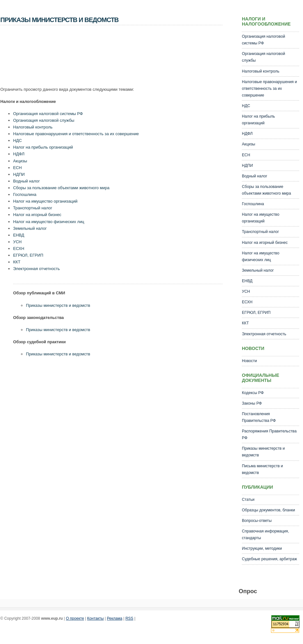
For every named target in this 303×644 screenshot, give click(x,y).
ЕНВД (19, 235)
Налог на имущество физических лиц (49, 222)
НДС (17, 140)
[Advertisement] (117, 58)
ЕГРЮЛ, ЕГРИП (28, 255)
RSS (129, 618)
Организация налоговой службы (44, 120)
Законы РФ (252, 403)
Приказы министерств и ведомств (58, 305)
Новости (249, 361)
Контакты (95, 618)
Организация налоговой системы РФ (48, 114)
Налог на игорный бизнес (37, 215)
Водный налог (26, 181)
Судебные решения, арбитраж (269, 559)
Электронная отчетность (36, 269)
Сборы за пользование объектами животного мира (61, 188)
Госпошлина (25, 194)
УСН (17, 242)
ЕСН (17, 168)
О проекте (75, 618)
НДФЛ (19, 154)
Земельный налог (30, 228)
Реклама (115, 618)
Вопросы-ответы (257, 521)
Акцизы (20, 161)
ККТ (17, 262)
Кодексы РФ (253, 393)
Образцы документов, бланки (268, 510)
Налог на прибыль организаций (43, 147)
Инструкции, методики (262, 548)
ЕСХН (19, 248)
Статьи (248, 500)
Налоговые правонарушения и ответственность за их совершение (76, 134)
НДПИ (19, 174)
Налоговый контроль (33, 127)
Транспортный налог (33, 208)
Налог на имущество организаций (45, 201)
